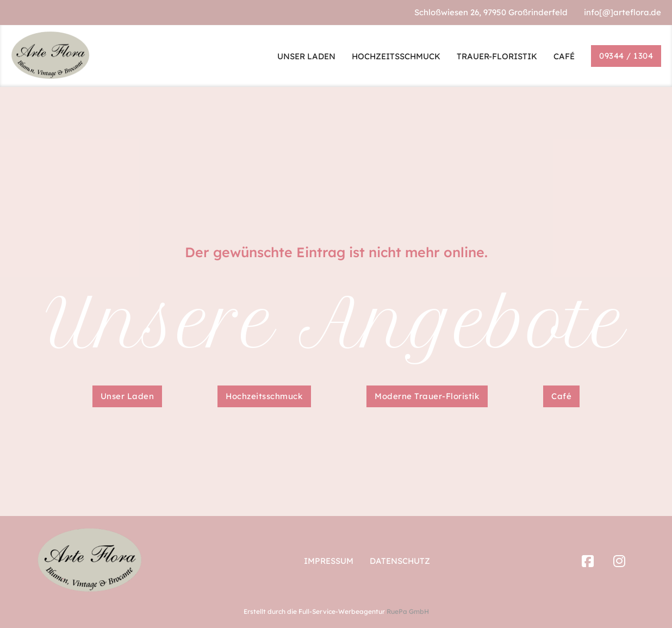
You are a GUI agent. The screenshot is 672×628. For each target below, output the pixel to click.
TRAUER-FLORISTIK (497, 56)
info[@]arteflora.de (623, 12)
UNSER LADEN (306, 56)
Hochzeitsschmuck (264, 396)
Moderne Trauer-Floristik (427, 396)
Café (561, 396)
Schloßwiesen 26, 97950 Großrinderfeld (491, 12)
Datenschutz (400, 561)
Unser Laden (127, 396)
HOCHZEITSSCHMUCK (396, 56)
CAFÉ (564, 56)
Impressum (329, 561)
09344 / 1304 (626, 56)
